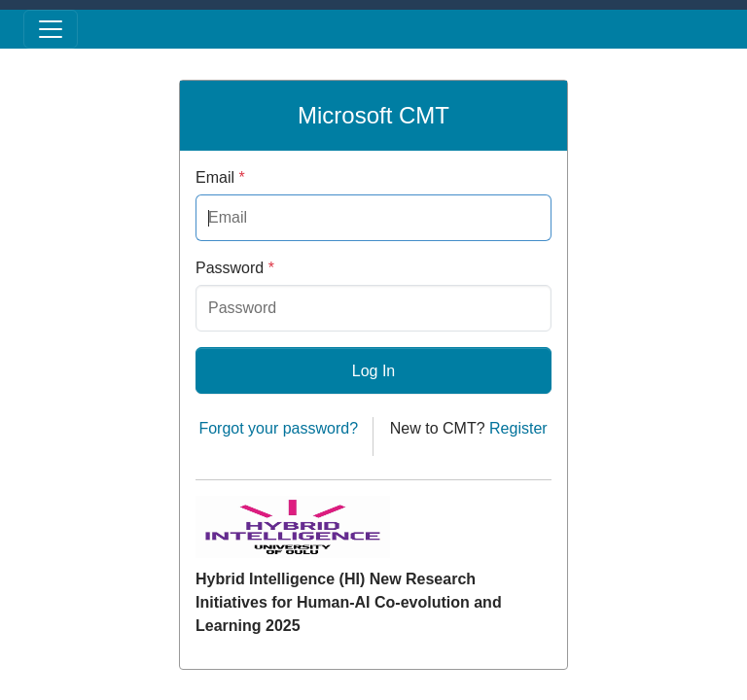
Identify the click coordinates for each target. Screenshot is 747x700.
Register (518, 428)
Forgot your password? (278, 428)
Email (220, 177)
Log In (373, 371)
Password (235, 268)
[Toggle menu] (51, 29)
